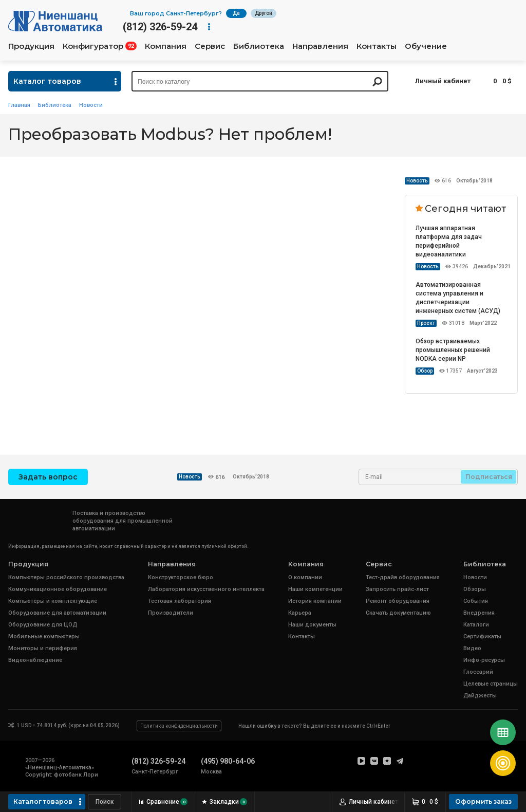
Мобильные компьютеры (44, 636)
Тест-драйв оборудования (403, 577)
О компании (305, 577)
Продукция (31, 46)
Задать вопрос (48, 477)
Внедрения (479, 613)
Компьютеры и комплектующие (53, 601)
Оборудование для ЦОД (43, 625)
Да (236, 13)
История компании (315, 601)
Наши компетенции (315, 589)
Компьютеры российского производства (66, 577)
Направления (320, 46)
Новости (91, 105)
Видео (472, 648)
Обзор (425, 371)
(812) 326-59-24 (160, 27)
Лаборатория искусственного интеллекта (206, 589)
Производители (171, 613)
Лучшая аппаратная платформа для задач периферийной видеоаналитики (449, 241)
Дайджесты (480, 696)
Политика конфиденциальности (179, 726)
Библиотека (259, 46)
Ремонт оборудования (398, 601)
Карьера (300, 613)
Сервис (210, 46)
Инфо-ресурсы (484, 660)
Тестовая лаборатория (180, 601)
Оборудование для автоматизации (57, 613)
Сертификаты (482, 636)
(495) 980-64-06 (228, 761)
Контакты (377, 46)
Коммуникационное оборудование (58, 589)
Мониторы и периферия (43, 648)
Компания (166, 46)
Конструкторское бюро (181, 577)
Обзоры (475, 589)
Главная (19, 105)
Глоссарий (478, 672)
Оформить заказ (483, 801)
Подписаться (489, 477)
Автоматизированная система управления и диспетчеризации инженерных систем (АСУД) (458, 298)
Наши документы (312, 625)
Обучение (426, 46)
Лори (91, 775)
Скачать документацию (398, 613)
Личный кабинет (443, 81)
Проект (426, 323)
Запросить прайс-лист (397, 589)
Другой (264, 13)
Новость (417, 181)
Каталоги (476, 625)
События (476, 601)
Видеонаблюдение (35, 660)
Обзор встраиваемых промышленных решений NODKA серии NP (453, 350)
